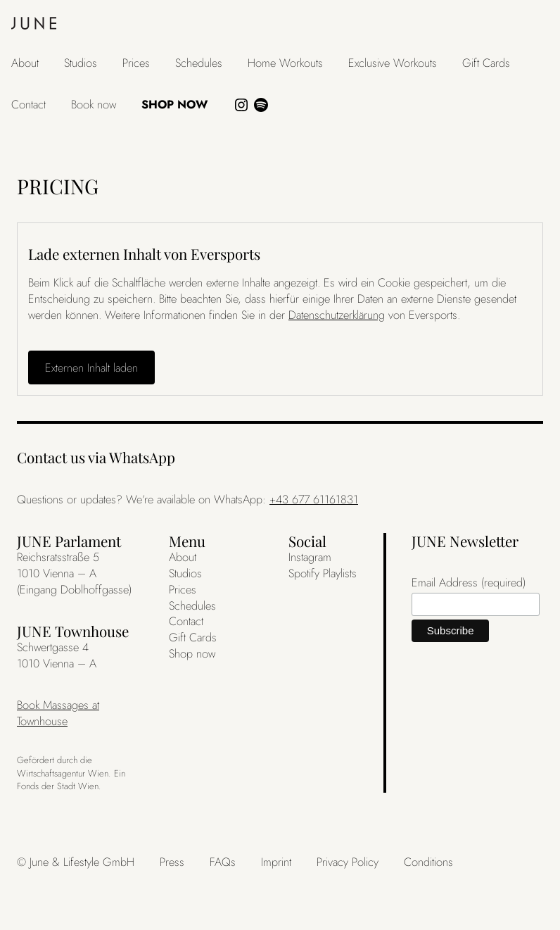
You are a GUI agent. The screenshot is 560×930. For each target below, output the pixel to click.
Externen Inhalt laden (91, 367)
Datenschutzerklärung (337, 315)
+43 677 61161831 (314, 499)
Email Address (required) (469, 583)
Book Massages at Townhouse (58, 713)
